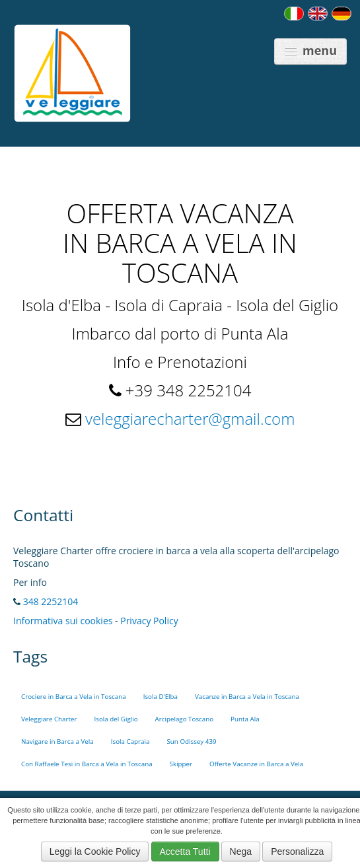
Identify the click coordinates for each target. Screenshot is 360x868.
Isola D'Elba (161, 697)
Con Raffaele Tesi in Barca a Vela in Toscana (87, 764)
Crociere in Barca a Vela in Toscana (74, 697)
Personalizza (297, 851)
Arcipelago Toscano (185, 719)
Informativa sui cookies (63, 621)
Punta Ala (245, 719)
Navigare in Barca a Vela (57, 741)
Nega (241, 851)
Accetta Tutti (185, 851)
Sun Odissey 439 (191, 741)
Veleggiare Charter (49, 719)
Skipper (181, 764)
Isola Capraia (130, 741)
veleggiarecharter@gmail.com (190, 418)
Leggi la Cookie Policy (95, 851)
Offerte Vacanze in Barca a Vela (256, 764)
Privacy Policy (149, 621)
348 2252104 (51, 601)
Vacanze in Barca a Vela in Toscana (247, 697)
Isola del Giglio (116, 719)
